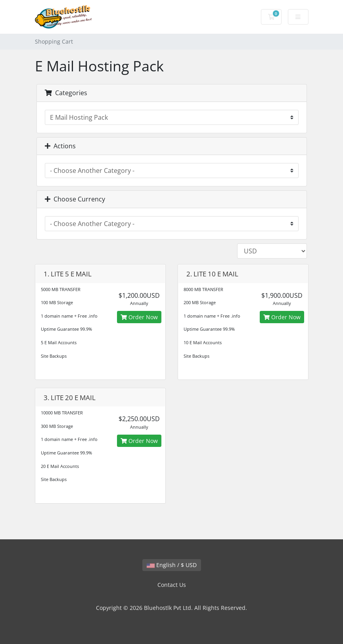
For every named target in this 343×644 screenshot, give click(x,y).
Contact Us (172, 585)
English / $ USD (172, 565)
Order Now (139, 317)
